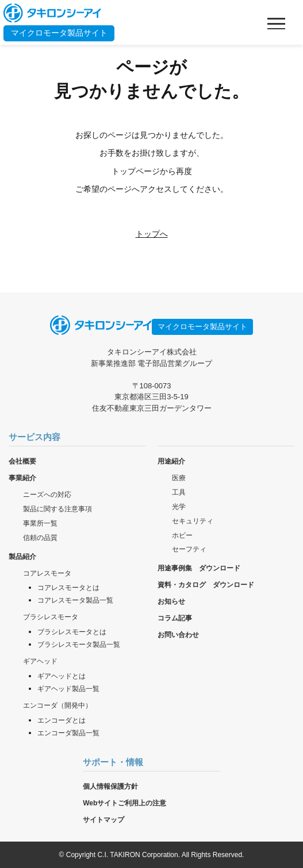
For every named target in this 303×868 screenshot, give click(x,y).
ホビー (182, 535)
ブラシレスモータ (51, 617)
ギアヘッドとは (62, 676)
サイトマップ (103, 820)
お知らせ (171, 601)
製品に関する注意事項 (57, 509)
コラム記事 (175, 618)
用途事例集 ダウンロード (199, 568)
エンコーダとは (62, 720)
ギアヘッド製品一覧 (68, 689)
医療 (179, 478)
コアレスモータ (47, 573)
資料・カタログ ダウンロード (206, 585)
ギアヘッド (40, 661)
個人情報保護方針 (110, 786)
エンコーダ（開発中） (57, 705)
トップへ (152, 234)
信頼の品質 (40, 538)
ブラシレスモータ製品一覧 (79, 645)
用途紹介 (171, 461)
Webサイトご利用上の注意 (124, 803)
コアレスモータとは (68, 588)
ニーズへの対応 (47, 495)
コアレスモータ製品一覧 (75, 600)
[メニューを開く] (276, 24)
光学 (179, 507)
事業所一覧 (40, 523)
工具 (179, 492)
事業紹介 (22, 478)
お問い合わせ (178, 635)
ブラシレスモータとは (72, 632)
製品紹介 (22, 557)
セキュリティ (193, 521)
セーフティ (189, 549)
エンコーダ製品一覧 (68, 733)
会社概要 (22, 461)
